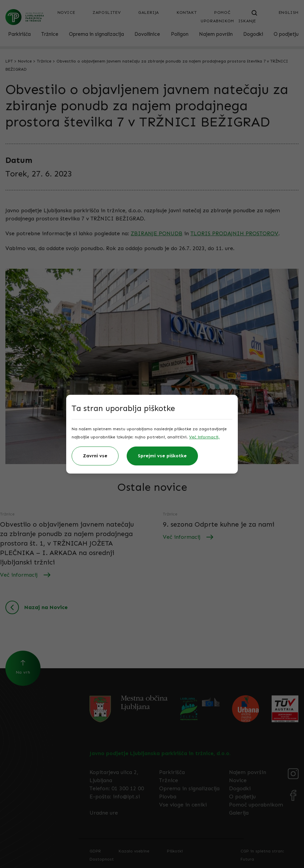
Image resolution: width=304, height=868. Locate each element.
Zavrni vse (95, 456)
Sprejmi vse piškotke (162, 456)
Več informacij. (204, 437)
